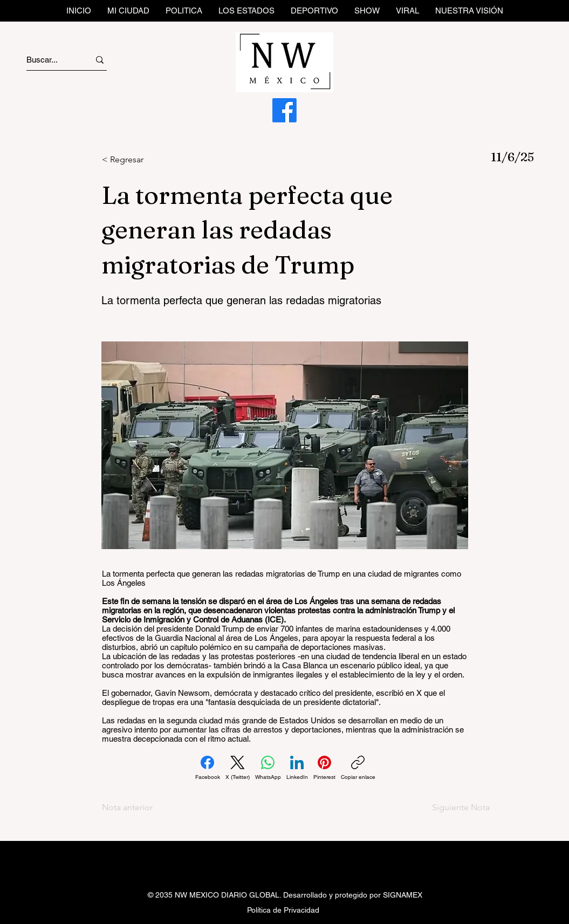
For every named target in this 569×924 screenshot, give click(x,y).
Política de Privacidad (283, 910)
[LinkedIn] (297, 768)
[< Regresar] (138, 160)
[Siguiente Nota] (452, 807)
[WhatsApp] (268, 768)
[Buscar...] (48, 60)
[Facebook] (284, 110)
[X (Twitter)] (238, 768)
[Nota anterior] (138, 807)
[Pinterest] (324, 768)
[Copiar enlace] (358, 768)
